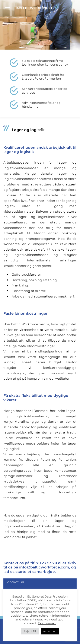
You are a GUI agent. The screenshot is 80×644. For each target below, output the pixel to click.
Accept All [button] (50, 631)
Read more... (47, 623)
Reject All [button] (30, 631)
